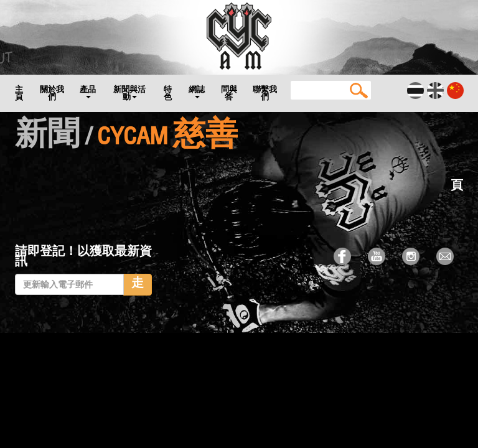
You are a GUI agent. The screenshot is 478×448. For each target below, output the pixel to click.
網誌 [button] (197, 91)
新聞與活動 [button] (129, 93)
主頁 (19, 93)
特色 (168, 93)
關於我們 (52, 93)
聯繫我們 (265, 93)
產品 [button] (88, 91)
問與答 (229, 93)
